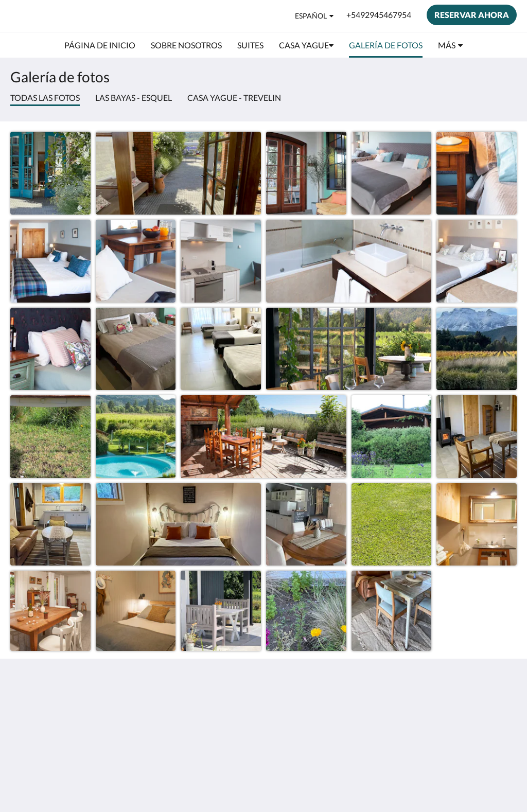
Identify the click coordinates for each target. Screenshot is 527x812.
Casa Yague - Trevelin (234, 98)
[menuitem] (100, 45)
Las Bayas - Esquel (134, 98)
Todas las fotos (45, 98)
